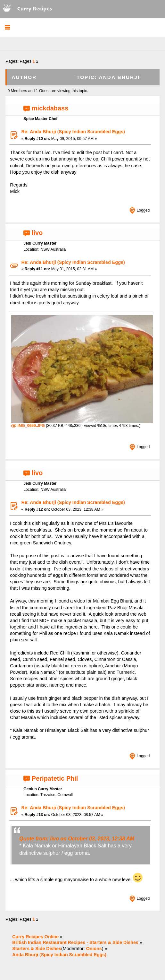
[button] (7, 28)
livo (37, 233)
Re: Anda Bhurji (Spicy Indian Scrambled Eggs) (73, 132)
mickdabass (50, 108)
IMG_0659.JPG (28, 426)
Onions (94, 949)
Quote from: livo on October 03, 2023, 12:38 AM (77, 839)
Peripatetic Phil (55, 778)
